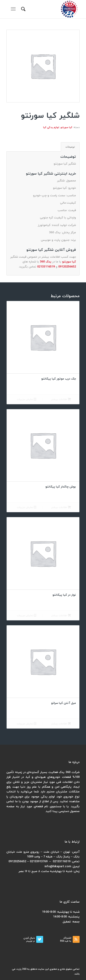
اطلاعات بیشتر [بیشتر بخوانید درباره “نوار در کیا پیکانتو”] (61, 616)
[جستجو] (23, 9)
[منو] (14, 9)
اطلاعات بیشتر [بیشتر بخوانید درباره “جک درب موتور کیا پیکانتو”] (61, 400)
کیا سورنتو (66, 127)
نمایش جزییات (26, 400)
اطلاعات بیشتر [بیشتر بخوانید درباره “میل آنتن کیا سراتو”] (61, 724)
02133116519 (46, 267)
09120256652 (67, 267)
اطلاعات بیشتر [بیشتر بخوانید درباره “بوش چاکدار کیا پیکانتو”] (61, 507)
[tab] (70, 147)
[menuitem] (23, 9)
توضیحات (70, 147)
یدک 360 (46, 262)
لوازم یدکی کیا (51, 127)
